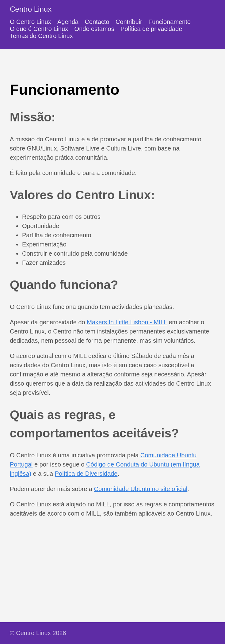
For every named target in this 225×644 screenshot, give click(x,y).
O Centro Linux (31, 22)
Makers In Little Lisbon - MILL (127, 322)
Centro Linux (31, 9)
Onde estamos (94, 29)
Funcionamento (170, 22)
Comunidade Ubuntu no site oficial (141, 489)
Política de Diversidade (86, 474)
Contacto (97, 22)
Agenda (68, 22)
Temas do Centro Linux (41, 36)
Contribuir (129, 22)
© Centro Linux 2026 (38, 633)
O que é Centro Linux (39, 29)
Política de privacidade (151, 29)
